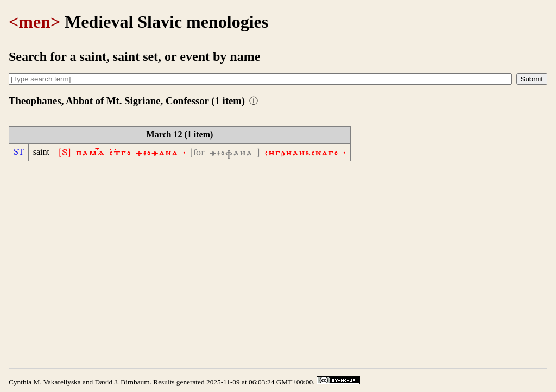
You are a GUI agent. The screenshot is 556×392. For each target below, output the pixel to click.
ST (19, 152)
